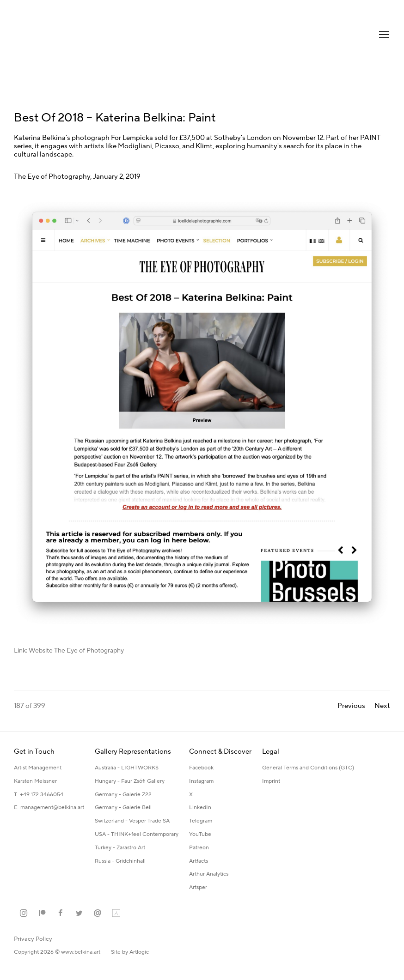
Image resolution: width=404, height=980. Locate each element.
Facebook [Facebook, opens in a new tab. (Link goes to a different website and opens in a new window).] (61, 913)
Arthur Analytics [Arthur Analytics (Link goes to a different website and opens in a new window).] (209, 874)
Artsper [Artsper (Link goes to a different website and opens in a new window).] (198, 887)
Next (382, 706)
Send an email (98, 913)
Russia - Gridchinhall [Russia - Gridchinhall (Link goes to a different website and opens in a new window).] (120, 861)
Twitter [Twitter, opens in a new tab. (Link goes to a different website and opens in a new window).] (79, 913)
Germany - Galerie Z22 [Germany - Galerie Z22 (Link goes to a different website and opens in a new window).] (123, 795)
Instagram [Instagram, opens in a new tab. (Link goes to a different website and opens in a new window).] (24, 913)
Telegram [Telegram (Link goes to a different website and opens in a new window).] (201, 821)
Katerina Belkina (51, 35)
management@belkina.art (52, 808)
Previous (351, 706)
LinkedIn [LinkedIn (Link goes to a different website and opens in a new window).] (200, 808)
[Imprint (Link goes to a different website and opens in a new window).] (271, 782)
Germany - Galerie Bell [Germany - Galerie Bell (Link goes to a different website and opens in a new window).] (123, 808)
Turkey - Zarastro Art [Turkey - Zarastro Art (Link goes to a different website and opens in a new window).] (120, 848)
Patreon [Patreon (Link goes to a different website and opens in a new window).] (199, 848)
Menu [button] (383, 35)
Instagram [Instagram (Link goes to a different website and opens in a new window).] (201, 781)
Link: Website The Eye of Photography (69, 651)
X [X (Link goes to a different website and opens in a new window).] (191, 795)
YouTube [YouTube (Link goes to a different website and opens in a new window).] (200, 834)
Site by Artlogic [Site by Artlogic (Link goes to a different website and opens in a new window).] (130, 952)
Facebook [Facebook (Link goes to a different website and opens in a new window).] (201, 768)
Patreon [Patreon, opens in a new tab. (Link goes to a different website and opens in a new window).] (42, 913)
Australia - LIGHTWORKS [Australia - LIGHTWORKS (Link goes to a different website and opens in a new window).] (127, 768)
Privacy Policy (33, 939)
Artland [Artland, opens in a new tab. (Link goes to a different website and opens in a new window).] (116, 913)
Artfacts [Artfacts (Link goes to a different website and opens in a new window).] (199, 861)
